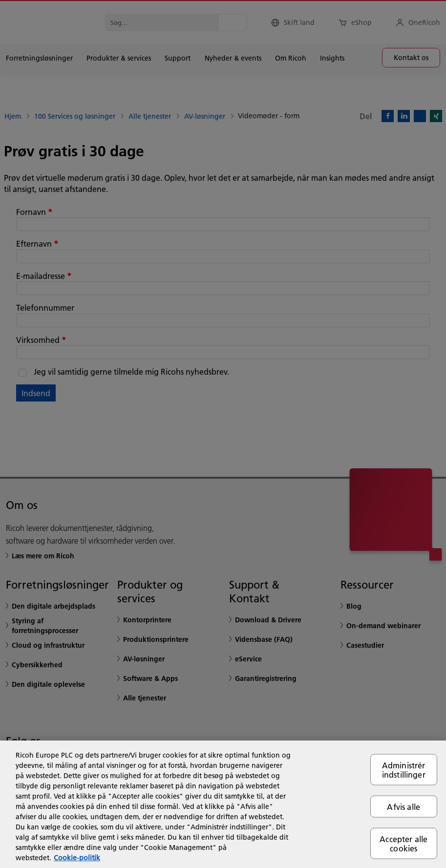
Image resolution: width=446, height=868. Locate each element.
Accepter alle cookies (404, 844)
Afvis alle (404, 806)
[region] (223, 804)
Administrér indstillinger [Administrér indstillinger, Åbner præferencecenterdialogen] (404, 769)
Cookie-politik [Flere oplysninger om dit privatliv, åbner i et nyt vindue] (77, 858)
